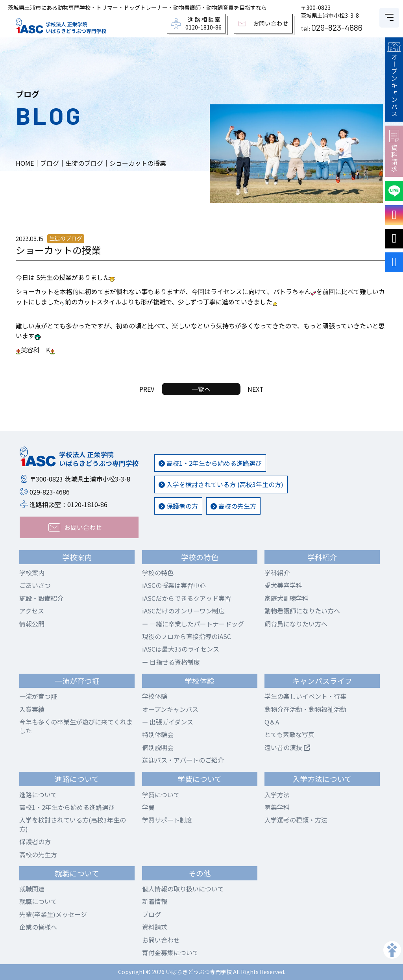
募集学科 (277, 807)
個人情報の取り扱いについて (183, 889)
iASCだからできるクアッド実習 (187, 598)
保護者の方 (178, 506)
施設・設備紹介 (41, 598)
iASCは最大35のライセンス (181, 649)
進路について (38, 795)
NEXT (256, 389)
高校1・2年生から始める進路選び (210, 463)
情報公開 (32, 624)
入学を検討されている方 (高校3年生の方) (221, 484)
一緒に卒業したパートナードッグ (193, 624)
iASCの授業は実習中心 (174, 585)
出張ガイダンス (168, 722)
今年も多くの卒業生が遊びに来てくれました (76, 726)
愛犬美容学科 (283, 585)
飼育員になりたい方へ (296, 624)
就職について (38, 901)
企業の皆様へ (38, 927)
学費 (148, 807)
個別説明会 (158, 747)
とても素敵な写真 (289, 734)
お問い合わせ (161, 940)
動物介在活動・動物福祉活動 (305, 709)
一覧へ (201, 389)
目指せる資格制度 (171, 662)
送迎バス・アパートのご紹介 (183, 760)
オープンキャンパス (394, 80)
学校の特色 (158, 572)
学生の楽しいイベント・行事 (305, 696)
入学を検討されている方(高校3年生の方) (73, 824)
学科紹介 (277, 572)
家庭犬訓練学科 (287, 598)
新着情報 (155, 901)
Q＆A (272, 722)
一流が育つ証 (38, 696)
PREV (147, 389)
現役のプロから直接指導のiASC (187, 636)
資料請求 (394, 151)
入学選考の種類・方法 (296, 820)
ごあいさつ (35, 585)
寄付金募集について (170, 952)
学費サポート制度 (167, 820)
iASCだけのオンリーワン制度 (183, 611)
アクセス (32, 611)
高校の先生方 (233, 506)
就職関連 (32, 889)
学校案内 (32, 572)
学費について (161, 795)
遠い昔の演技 (287, 747)
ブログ (152, 914)
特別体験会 (158, 734)
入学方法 (277, 795)
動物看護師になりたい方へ (302, 611)
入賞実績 (32, 709)
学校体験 (155, 696)
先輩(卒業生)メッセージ (53, 914)
